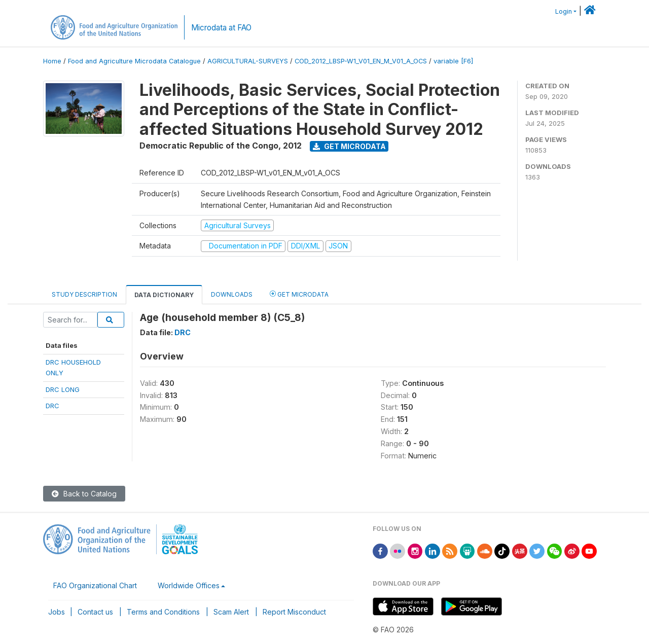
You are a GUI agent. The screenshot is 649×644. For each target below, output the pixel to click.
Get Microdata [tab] (299, 294)
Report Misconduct (294, 612)
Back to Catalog (84, 494)
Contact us (95, 612)
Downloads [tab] (232, 294)
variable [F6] (453, 61)
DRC (52, 406)
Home (52, 61)
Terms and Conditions (163, 612)
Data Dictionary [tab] (164, 295)
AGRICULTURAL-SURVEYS (248, 61)
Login (564, 11)
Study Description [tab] (84, 294)
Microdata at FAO (221, 28)
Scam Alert (231, 612)
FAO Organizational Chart (95, 585)
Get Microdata (349, 146)
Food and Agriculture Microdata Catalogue (134, 61)
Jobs (57, 612)
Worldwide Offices (189, 585)
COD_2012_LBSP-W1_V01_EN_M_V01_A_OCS (361, 61)
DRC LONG (63, 389)
